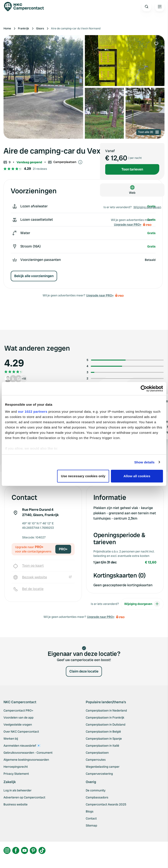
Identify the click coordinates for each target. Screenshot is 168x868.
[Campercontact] (26, 7)
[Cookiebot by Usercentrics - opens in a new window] (144, 389)
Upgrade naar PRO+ (100, 295)
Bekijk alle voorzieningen (34, 276)
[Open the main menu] (160, 7)
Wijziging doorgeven (147, 207)
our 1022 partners (33, 412)
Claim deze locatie (84, 671)
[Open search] (147, 7)
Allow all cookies (137, 476)
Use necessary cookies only (83, 476)
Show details (144, 462)
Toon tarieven (132, 169)
